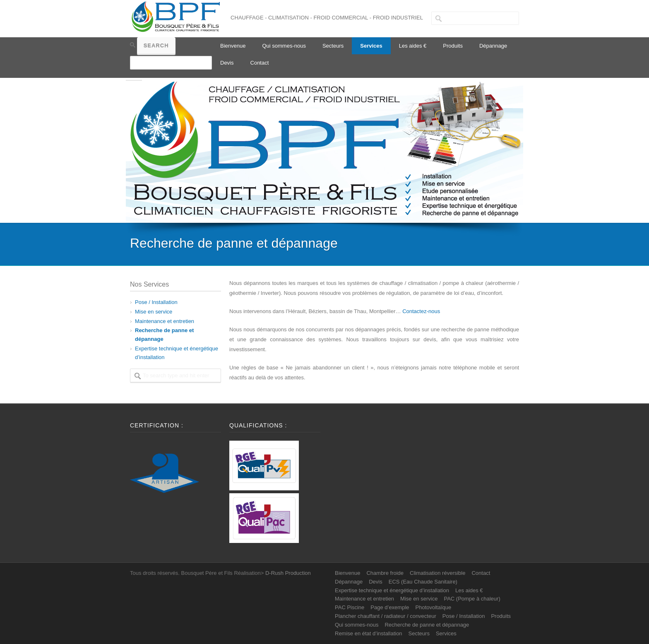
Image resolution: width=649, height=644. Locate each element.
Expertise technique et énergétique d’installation (392, 590)
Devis (227, 63)
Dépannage (493, 46)
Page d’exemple (390, 607)
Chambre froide (385, 573)
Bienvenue (233, 46)
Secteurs (333, 46)
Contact (260, 63)
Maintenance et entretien (165, 321)
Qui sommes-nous (284, 46)
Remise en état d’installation (369, 633)
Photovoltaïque (434, 607)
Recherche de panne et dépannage (427, 625)
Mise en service (154, 312)
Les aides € (413, 46)
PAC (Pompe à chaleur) (472, 599)
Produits (453, 46)
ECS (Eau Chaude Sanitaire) (423, 582)
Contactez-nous (421, 311)
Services (371, 46)
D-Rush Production (288, 573)
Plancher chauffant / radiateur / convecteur (386, 616)
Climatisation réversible (437, 573)
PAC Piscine (350, 607)
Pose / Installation (156, 302)
